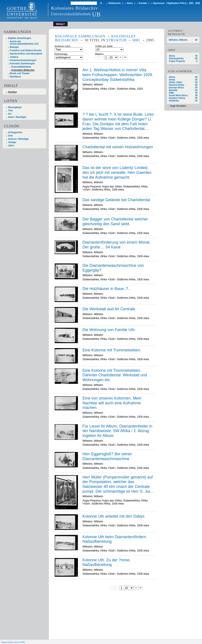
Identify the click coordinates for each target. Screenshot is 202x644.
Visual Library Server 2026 (13, 642)
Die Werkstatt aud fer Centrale (109, 309)
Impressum (159, 3)
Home (130, 3)
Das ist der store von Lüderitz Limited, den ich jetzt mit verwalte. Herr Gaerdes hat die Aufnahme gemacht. (117, 172)
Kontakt (143, 3)
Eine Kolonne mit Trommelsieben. (112, 350)
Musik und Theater (20, 73)
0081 (136, 40)
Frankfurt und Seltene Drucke (26, 50)
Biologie (14, 47)
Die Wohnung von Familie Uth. (109, 330)
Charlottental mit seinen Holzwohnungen (118, 147)
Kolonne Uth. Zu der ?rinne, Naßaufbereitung (107, 562)
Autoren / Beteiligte (18, 139)
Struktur (12, 92)
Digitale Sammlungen (20, 38)
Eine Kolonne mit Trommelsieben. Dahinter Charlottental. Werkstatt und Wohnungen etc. (115, 375)
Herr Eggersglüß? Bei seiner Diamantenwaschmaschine (107, 456)
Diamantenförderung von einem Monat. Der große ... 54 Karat (116, 245)
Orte (10, 136)
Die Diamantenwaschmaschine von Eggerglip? (113, 268)
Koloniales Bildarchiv (23, 70)
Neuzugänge (15, 107)
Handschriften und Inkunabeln (26, 54)
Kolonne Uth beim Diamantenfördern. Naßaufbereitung (115, 539)
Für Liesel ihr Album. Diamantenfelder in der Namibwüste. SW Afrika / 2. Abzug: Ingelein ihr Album (117, 431)
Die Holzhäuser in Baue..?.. (106, 289)
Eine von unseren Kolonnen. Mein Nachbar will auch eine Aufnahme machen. (112, 403)
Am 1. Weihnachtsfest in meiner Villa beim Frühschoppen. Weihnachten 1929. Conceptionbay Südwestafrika (118, 75)
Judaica (14, 57)
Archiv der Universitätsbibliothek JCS (24, 43)
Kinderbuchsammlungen (23, 60)
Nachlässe (15, 77)
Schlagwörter (15, 132)
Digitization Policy (177, 3)
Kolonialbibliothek (21, 67)
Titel (10, 111)
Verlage (12, 142)
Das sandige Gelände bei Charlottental (116, 200)
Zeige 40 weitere (178, 106)
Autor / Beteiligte (17, 117)
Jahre (11, 146)
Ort (10, 114)
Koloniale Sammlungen (22, 64)
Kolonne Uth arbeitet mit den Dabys (113, 516)
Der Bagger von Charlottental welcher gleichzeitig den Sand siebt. (115, 222)
